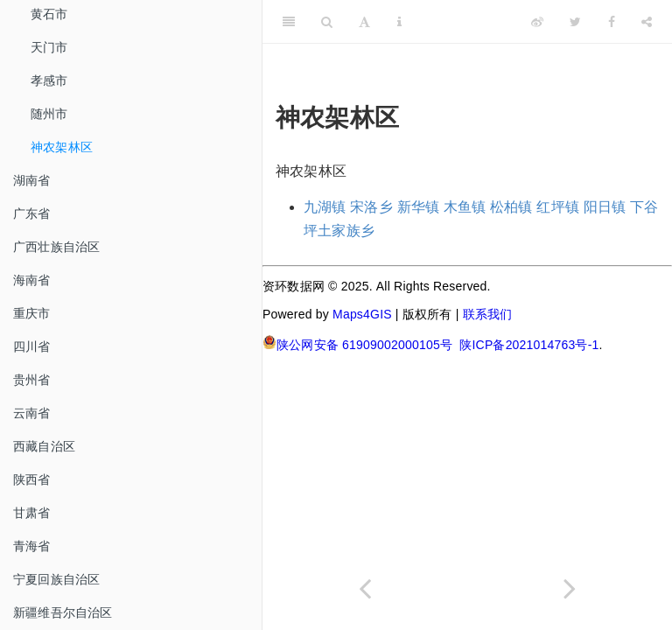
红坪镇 (558, 207)
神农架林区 (62, 147)
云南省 (32, 413)
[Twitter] (575, 22)
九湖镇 (325, 207)
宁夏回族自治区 (56, 579)
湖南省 (32, 180)
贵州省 (32, 380)
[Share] (647, 22)
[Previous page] (365, 588)
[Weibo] (537, 22)
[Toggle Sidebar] (289, 22)
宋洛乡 (371, 207)
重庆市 (32, 313)
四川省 (32, 346)
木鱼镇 (465, 207)
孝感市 (49, 80)
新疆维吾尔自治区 (63, 612)
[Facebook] (612, 22)
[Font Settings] (364, 22)
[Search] (327, 22)
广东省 (32, 213)
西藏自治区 (44, 446)
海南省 (32, 280)
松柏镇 (511, 207)
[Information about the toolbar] (399, 22)
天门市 (49, 47)
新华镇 (419, 207)
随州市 (49, 114)
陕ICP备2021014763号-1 (529, 345)
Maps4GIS (362, 314)
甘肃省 (32, 513)
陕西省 (32, 479)
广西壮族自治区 (56, 247)
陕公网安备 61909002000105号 (357, 343)
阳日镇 (605, 207)
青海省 (32, 546)
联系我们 (488, 314)
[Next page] (570, 588)
